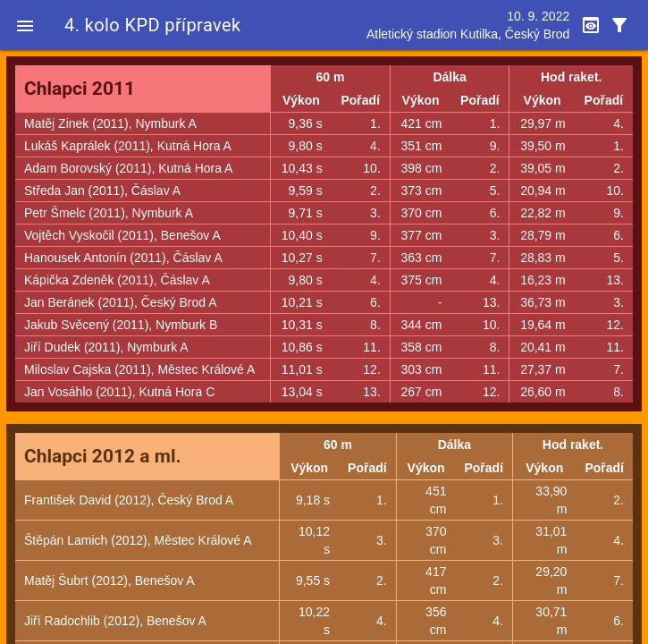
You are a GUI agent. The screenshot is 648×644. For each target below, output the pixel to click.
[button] (25, 25)
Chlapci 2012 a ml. (103, 456)
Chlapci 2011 (80, 89)
